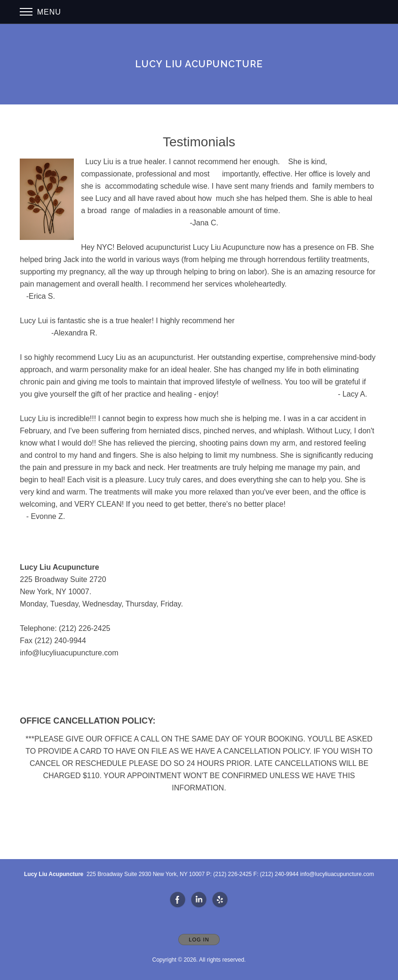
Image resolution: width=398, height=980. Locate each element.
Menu (40, 12)
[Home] (199, 64)
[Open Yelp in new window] (220, 900)
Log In (199, 940)
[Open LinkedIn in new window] (199, 900)
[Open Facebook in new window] (178, 900)
